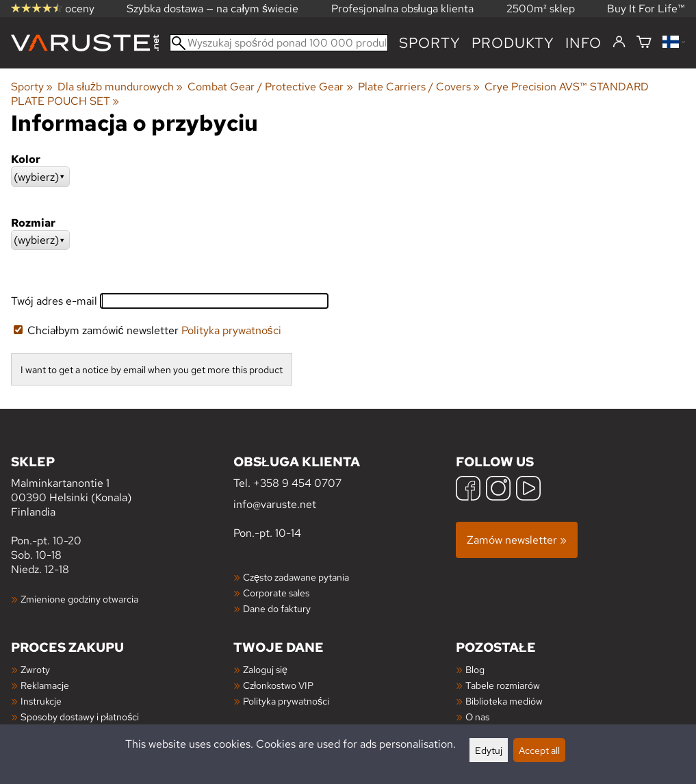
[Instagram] (498, 490)
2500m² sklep (541, 9)
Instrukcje (41, 701)
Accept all (539, 750)
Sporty (430, 43)
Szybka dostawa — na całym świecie (212, 9)
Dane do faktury (277, 608)
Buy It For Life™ (646, 9)
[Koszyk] (644, 43)
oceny (53, 9)
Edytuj (489, 750)
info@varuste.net (275, 504)
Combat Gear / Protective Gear (270, 87)
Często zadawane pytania (296, 577)
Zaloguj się (265, 669)
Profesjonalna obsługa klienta (403, 9)
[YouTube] (528, 490)
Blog (475, 669)
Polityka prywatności (231, 330)
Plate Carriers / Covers (419, 87)
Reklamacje (45, 685)
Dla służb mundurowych (120, 87)
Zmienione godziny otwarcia (79, 599)
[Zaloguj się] (619, 42)
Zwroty (35, 669)
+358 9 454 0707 (297, 483)
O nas (477, 717)
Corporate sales (276, 593)
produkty (513, 43)
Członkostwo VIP (278, 685)
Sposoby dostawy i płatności (80, 717)
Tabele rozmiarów (503, 685)
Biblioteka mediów (504, 701)
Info (583, 43)
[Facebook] (468, 490)
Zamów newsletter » (517, 540)
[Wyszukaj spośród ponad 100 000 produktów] (279, 43)
